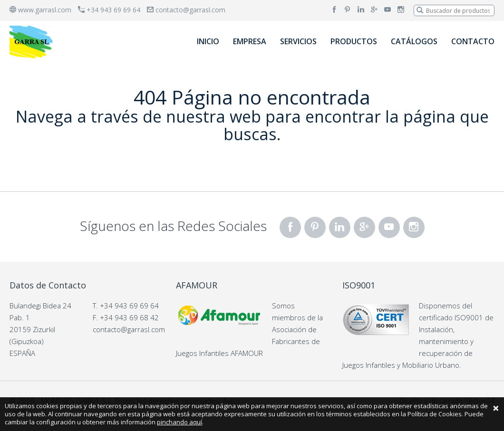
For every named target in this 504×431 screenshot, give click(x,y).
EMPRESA (250, 41)
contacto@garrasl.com (186, 10)
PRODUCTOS (354, 41)
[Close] (496, 408)
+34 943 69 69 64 (109, 10)
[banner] (33, 42)
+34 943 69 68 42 (129, 317)
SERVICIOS (298, 41)
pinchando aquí (179, 422)
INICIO (208, 41)
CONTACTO (473, 41)
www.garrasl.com (40, 10)
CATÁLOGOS (414, 41)
